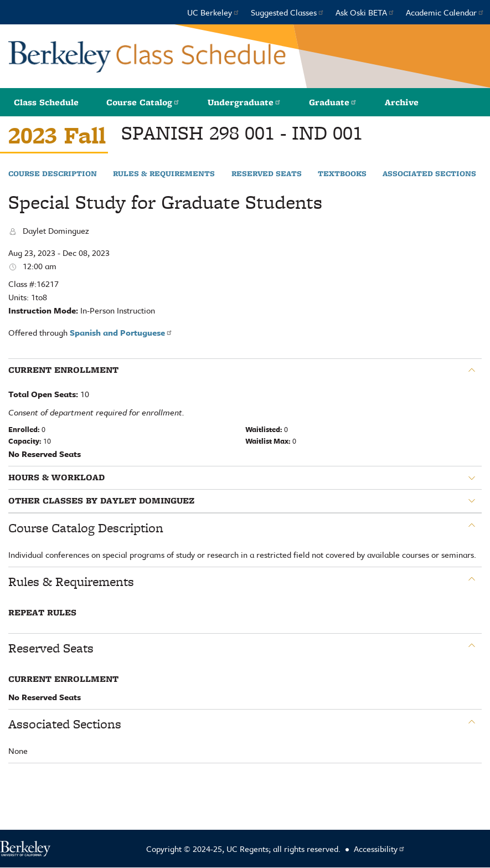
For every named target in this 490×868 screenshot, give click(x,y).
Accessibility (380, 849)
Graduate (333, 102)
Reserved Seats (267, 174)
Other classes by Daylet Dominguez (101, 501)
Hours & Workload (56, 477)
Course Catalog (143, 102)
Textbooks (342, 174)
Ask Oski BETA (365, 12)
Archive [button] (402, 102)
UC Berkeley (213, 12)
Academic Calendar (445, 12)
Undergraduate (244, 102)
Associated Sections (429, 174)
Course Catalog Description (86, 528)
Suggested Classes (288, 12)
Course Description (53, 174)
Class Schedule (46, 102)
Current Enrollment (63, 370)
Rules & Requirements (164, 174)
